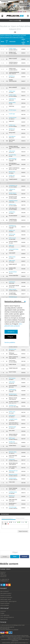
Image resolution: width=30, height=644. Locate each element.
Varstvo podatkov (10, 342)
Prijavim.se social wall (6, 595)
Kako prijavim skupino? (6, 593)
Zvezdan (13, 474)
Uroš (12, 230)
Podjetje (2, 613)
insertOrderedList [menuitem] (22, 522)
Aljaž (12, 91)
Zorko (12, 459)
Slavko (13, 419)
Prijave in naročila (15, 20)
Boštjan (13, 201)
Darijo (12, 257)
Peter (12, 172)
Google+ (5, 557)
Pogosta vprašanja (5, 603)
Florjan (13, 118)
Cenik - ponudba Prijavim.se (7, 617)
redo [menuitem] (18, 522)
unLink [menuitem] (4, 524)
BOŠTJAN (13, 272)
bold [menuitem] (2, 522)
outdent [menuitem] (11, 522)
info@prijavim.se (4, 581)
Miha (12, 212)
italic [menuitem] (4, 522)
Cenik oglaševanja (5, 615)
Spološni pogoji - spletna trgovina (8, 601)
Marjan (13, 297)
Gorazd (12, 238)
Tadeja (12, 49)
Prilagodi (10, 337)
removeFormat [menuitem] (8, 524)
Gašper (13, 95)
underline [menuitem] (7, 522)
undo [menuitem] (20, 522)
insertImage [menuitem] (26, 522)
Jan (12, 136)
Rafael (13, 492)
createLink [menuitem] (2, 524)
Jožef (12, 442)
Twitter (15, 557)
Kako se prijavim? (5, 591)
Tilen (12, 176)
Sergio (13, 507)
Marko (13, 478)
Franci (13, 405)
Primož (12, 204)
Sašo (13, 349)
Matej (12, 102)
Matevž (13, 193)
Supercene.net (4, 619)
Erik (13, 186)
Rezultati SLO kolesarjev (6, 597)
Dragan (13, 427)
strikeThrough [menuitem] (6, 522)
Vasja (12, 125)
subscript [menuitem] (14, 522)
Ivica (12, 76)
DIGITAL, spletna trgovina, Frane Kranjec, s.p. (17, 643)
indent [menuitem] (10, 522)
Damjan (13, 110)
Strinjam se (11, 332)
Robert (12, 282)
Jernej (12, 99)
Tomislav (13, 289)
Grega (12, 234)
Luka (12, 129)
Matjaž (13, 159)
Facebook (24, 557)
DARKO (12, 382)
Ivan (13, 471)
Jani (12, 226)
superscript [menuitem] (15, 522)
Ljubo (12, 412)
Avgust (12, 438)
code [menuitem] (6, 524)
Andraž (12, 151)
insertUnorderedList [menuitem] (24, 522)
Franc (12, 496)
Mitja (12, 155)
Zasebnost (3, 611)
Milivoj (12, 415)
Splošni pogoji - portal (6, 599)
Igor (12, 245)
